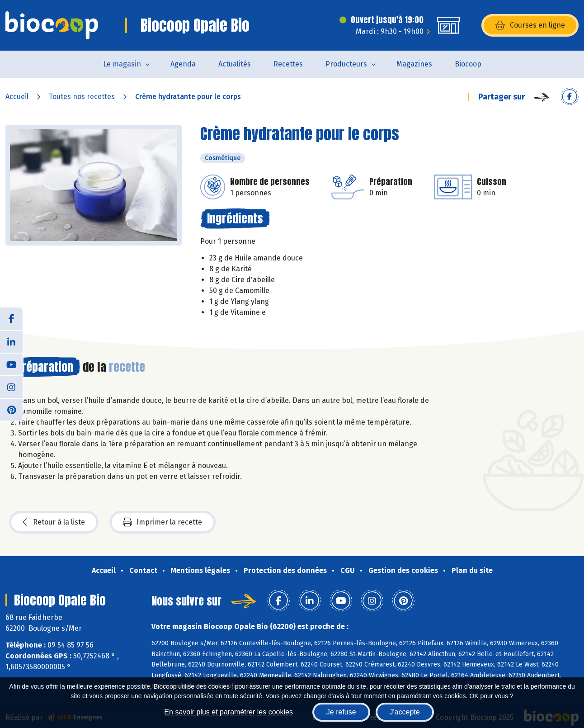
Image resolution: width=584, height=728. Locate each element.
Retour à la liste (54, 522)
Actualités (235, 64)
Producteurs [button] (346, 64)
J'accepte (405, 712)
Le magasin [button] (122, 64)
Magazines (414, 64)
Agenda (183, 64)
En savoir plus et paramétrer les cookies (228, 712)
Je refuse (341, 712)
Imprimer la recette (162, 522)
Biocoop (468, 64)
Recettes (288, 64)
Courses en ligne (530, 25)
